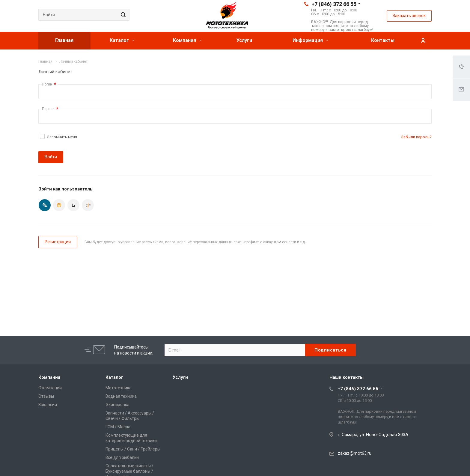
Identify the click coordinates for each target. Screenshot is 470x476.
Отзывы (46, 396)
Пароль (50, 109)
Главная (64, 40)
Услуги (244, 40)
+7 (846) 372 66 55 (334, 4)
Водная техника (121, 396)
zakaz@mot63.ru (355, 453)
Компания (187, 40)
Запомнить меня (62, 137)
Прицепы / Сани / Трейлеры (133, 449)
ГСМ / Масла (118, 427)
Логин (49, 84)
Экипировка (117, 405)
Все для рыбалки (122, 457)
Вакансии (48, 405)
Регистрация (58, 242)
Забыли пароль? (416, 137)
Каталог (122, 40)
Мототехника (119, 388)
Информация (311, 40)
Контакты (383, 40)
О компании (50, 388)
